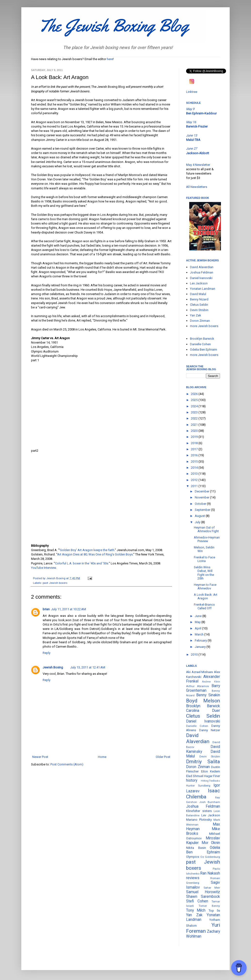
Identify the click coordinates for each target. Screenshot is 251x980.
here (110, 59)
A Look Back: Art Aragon (206, 597)
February (201, 640)
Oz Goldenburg (210, 857)
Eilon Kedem (211, 771)
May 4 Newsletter (198, 165)
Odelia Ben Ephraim (204, 349)
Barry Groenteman (203, 688)
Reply (47, 653)
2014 (195, 468)
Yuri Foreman (203, 928)
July (198, 522)
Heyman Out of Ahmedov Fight (206, 529)
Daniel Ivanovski (201, 278)
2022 (195, 418)
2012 (195, 480)
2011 (195, 486)
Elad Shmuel (195, 776)
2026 (195, 394)
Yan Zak (196, 315)
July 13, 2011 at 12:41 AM (88, 667)
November (202, 497)
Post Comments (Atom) (67, 764)
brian (46, 609)
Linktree (192, 92)
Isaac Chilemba (203, 794)
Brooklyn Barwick (202, 339)
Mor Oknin (211, 843)
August (200, 516)
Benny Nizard (199, 299)
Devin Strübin (199, 310)
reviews (193, 878)
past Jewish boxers (55, 583)
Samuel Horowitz (203, 892)
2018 (195, 443)
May (198, 622)
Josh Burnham (210, 802)
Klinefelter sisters (199, 811)
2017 (195, 449)
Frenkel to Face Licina (204, 559)
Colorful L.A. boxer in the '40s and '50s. (82, 563)
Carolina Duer (203, 711)
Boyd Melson (203, 701)
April (198, 628)
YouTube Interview (43, 568)
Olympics (193, 857)
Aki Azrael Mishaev (200, 672)
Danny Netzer (210, 730)
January (201, 647)
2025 (195, 400)
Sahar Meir (212, 888)
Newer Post (40, 757)
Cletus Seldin (199, 305)
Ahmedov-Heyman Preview (207, 539)
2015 (195, 462)
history (192, 780)
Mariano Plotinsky (199, 820)
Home (102, 757)
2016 (195, 455)
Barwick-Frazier (197, 126)
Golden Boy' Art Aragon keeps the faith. (87, 550)
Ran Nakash (210, 873)
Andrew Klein (211, 682)
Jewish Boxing (53, 667)
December (202, 491)
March (200, 634)
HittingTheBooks (210, 781)
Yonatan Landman (203, 289)
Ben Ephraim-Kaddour (201, 113)
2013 (195, 474)
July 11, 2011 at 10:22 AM (69, 609)
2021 (195, 425)
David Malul (198, 294)
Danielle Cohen (200, 344)
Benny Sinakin (208, 695)
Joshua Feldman (202, 272)
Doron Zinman (200, 321)
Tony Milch (196, 910)
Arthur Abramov (198, 686)
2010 (195, 655)
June (199, 616)
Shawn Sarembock (203, 897)
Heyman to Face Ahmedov (205, 587)
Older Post (163, 757)
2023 (195, 412)
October (201, 504)
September (203, 510)
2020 (195, 431)
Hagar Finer (212, 776)
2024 (195, 406)
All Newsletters (197, 187)
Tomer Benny (209, 906)
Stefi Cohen (197, 901)
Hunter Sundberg (198, 786)
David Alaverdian (202, 267)
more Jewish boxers (204, 326)
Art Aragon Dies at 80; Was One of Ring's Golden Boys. (95, 554)
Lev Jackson (199, 283)
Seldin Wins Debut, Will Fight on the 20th (204, 573)
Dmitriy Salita (203, 762)
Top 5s (214, 911)
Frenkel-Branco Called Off (204, 606)
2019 (195, 437)
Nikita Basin (196, 848)
